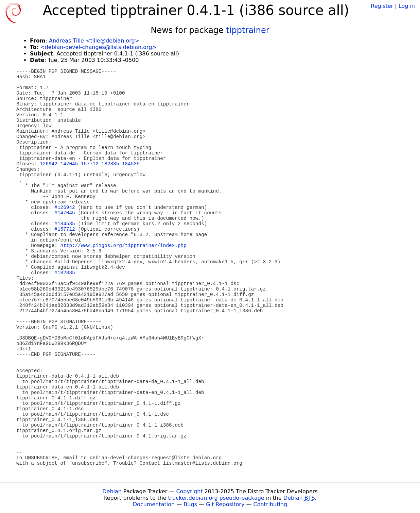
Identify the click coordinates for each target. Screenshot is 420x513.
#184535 (65, 224)
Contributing (270, 504)
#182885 (65, 273)
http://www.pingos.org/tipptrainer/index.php (124, 246)
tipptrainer (248, 30)
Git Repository (225, 504)
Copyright (189, 491)
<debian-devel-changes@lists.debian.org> (98, 47)
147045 (69, 164)
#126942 (65, 208)
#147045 (65, 213)
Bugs (190, 504)
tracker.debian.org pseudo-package (216, 498)
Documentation (154, 504)
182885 (110, 164)
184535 (131, 164)
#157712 (65, 229)
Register (382, 6)
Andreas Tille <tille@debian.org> (94, 41)
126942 (49, 164)
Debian (112, 491)
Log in (407, 6)
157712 (90, 164)
